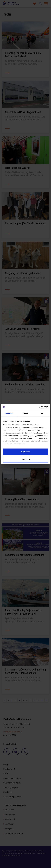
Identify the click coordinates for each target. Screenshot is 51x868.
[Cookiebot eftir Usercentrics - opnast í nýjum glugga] (39, 407)
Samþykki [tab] (9, 413)
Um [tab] (42, 413)
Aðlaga (26, 459)
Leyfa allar (25, 452)
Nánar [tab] (25, 413)
